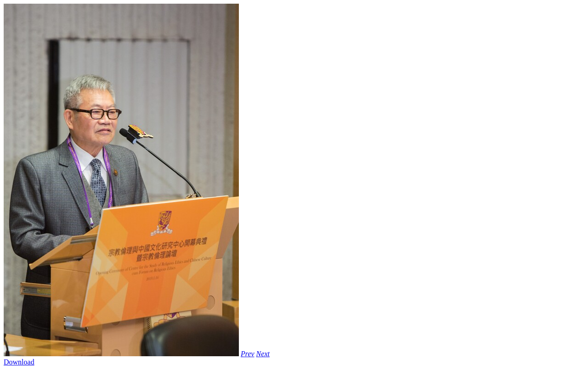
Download (19, 362)
